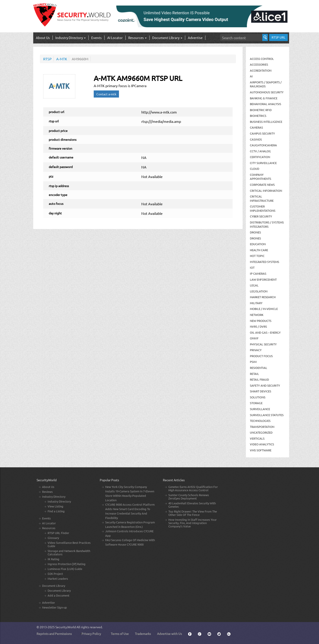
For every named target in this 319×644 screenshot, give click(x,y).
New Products (261, 321)
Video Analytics (262, 444)
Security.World (66, 627)
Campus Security (262, 133)
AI (251, 76)
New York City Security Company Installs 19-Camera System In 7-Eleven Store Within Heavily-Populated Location (130, 493)
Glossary (53, 538)
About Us (43, 38)
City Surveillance (263, 163)
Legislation (259, 291)
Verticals (257, 438)
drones (255, 238)
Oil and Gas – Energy (265, 332)
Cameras (256, 127)
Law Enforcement (263, 279)
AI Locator (115, 38)
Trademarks (143, 634)
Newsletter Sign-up (54, 607)
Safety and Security (265, 385)
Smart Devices (261, 391)
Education (258, 244)
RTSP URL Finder (58, 533)
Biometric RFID (261, 110)
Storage (256, 403)
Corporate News (262, 185)
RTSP (47, 59)
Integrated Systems (265, 262)
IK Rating (53, 559)
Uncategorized (261, 432)
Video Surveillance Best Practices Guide (69, 544)
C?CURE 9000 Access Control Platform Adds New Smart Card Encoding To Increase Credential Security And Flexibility (130, 511)
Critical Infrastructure (262, 198)
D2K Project (55, 574)
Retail (254, 374)
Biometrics (258, 116)
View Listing (55, 506)
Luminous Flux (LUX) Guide (65, 569)
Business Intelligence (266, 122)
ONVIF (254, 338)
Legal (254, 285)
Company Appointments (261, 177)
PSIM (253, 362)
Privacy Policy (91, 634)
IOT (252, 267)
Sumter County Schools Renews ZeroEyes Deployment (189, 497)
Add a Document (58, 595)
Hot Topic (257, 256)
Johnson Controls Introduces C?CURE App (129, 533)
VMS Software (261, 450)
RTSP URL (278, 37)
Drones (255, 232)
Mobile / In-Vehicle (264, 309)
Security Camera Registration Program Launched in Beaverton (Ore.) (130, 524)
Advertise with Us (169, 634)
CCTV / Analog (260, 151)
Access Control (262, 59)
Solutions (258, 397)
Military (256, 303)
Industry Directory (71, 38)
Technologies (260, 421)
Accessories (259, 64)
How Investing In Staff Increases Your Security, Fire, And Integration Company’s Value (193, 523)
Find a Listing (56, 511)
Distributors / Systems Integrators (267, 224)
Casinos (256, 139)
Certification (260, 157)
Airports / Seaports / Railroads (266, 84)
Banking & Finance (264, 98)
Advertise (195, 38)
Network (257, 315)
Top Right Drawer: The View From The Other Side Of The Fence (193, 513)
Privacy (256, 350)
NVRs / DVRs (258, 326)
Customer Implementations (263, 208)
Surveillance (260, 409)
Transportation (262, 427)
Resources (137, 38)
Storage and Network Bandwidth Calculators (69, 552)
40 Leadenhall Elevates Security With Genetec (192, 505)
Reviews (47, 492)
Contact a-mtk (106, 94)
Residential (259, 368)
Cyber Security (261, 216)
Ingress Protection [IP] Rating (67, 564)
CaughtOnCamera (263, 145)
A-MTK (62, 59)
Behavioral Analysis (266, 104)
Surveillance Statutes (267, 415)
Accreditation (261, 70)
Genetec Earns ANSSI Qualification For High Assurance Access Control (193, 488)
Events (96, 38)
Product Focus (261, 356)
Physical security (263, 344)
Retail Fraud (259, 379)
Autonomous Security (267, 92)
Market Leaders (58, 578)
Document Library (167, 38)
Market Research (263, 297)
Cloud (255, 169)
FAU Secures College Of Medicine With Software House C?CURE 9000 (130, 542)
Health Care (259, 250)
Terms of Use (120, 634)
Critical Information (266, 191)
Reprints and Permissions (54, 634)
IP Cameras (258, 273)
